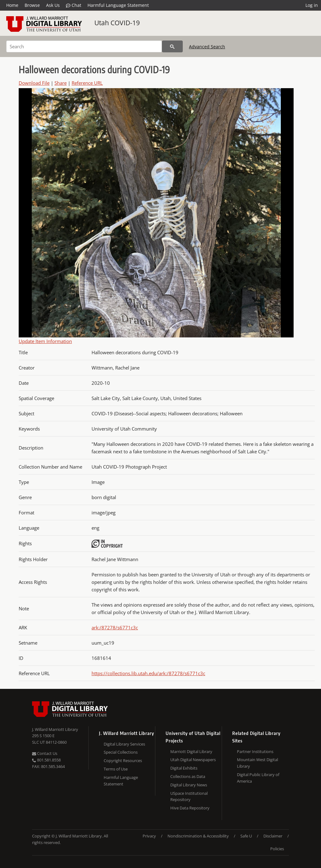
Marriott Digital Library (191, 751)
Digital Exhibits (184, 768)
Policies (277, 849)
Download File (34, 83)
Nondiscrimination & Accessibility (198, 836)
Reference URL (87, 83)
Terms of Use (116, 769)
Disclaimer (273, 836)
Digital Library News (189, 785)
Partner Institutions (255, 751)
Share (61, 83)
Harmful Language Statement (118, 5)
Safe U (246, 836)
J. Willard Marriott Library (55, 729)
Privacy (149, 836)
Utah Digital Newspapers (193, 760)
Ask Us (53, 5)
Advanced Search (207, 47)
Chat (74, 5)
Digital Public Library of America (258, 778)
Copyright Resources (123, 761)
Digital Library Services (124, 744)
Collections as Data (188, 776)
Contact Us (45, 753)
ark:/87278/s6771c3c (115, 627)
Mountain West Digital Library (257, 763)
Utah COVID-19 (117, 23)
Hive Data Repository (190, 808)
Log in (312, 5)
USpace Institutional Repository (189, 796)
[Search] (84, 46)
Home (12, 5)
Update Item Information (45, 341)
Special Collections (121, 752)
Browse (32, 5)
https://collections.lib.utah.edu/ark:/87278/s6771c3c (148, 673)
